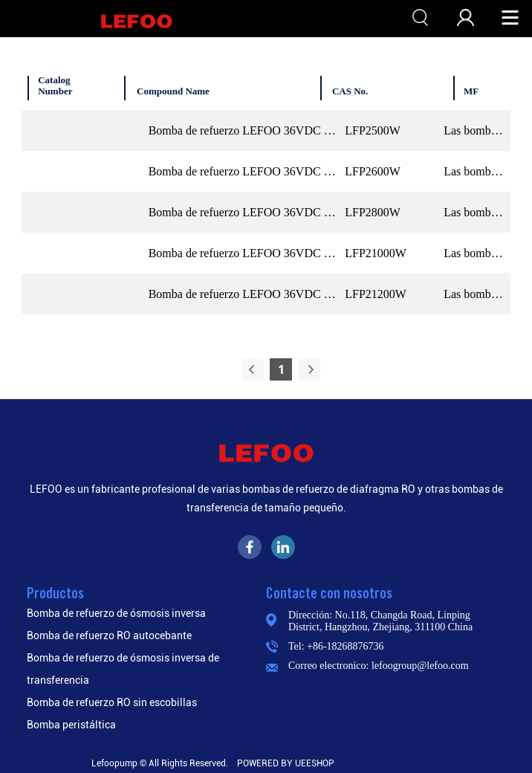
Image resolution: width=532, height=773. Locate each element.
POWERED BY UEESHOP (286, 763)
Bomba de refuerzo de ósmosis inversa (116, 613)
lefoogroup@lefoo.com (420, 666)
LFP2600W (373, 171)
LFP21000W (376, 253)
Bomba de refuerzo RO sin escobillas (112, 702)
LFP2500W (373, 130)
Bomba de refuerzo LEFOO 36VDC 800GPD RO (244, 212)
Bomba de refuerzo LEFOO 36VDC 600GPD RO (244, 171)
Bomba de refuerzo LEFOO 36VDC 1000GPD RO (244, 253)
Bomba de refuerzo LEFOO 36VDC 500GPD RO (244, 130)
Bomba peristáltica (71, 725)
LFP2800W (373, 212)
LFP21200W (376, 294)
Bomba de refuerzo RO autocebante (109, 635)
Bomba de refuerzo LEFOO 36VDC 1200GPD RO (244, 294)
